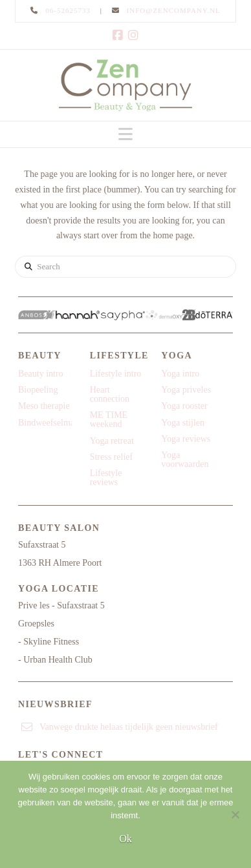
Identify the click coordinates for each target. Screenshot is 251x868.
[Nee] (235, 814)
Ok (125, 839)
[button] (125, 135)
